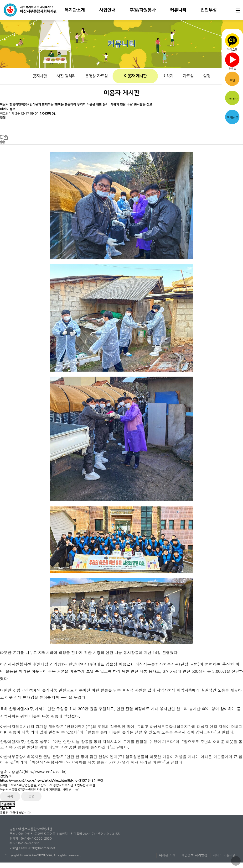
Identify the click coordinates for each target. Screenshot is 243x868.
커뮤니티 (178, 10)
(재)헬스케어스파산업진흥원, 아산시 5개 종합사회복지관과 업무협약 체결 (48, 785)
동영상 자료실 (96, 76)
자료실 (188, 76)
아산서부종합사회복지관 (35, 829)
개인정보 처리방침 (194, 855)
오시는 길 (232, 116)
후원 (232, 79)
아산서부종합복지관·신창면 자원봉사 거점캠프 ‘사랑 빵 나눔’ (40, 790)
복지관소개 (75, 10)
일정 (207, 76)
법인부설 (209, 10)
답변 (31, 796)
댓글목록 (8, 804)
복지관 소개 (167, 855)
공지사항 (40, 76)
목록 (10, 796)
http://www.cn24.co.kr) (46, 772)
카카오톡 (232, 42)
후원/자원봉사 (143, 10)
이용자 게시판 (135, 76)
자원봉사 (232, 97)
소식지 (168, 76)
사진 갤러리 (66, 76)
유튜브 (232, 61)
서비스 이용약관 (225, 855)
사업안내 (107, 10)
